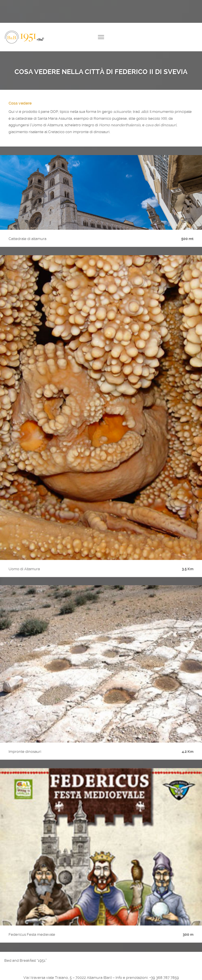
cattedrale (24, 118)
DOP (54, 112)
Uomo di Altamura (47, 125)
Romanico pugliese (110, 118)
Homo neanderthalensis (120, 125)
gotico (142, 118)
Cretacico (56, 132)
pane (45, 112)
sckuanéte (122, 112)
